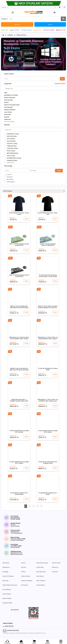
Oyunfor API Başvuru (8, 576)
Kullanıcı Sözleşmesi (27, 581)
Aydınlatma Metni (7, 603)
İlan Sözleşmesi (7, 590)
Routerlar (7, 117)
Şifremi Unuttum (26, 576)
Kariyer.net (55, 572)
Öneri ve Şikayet (41, 581)
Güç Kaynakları (8, 107)
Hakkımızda (6, 563)
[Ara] (63, 19)
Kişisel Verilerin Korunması (10, 585)
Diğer (6, 93)
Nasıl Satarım (40, 576)
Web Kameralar (9, 100)
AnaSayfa (10, 35)
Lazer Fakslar (8, 112)
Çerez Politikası (7, 594)
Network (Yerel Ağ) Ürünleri (12, 105)
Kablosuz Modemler (10, 110)
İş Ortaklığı (5, 572)
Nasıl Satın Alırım (41, 572)
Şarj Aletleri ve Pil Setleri (11, 95)
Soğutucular (8, 119)
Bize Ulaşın (5, 581)
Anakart (6, 102)
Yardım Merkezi (41, 585)
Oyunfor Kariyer (56, 563)
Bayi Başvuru (6, 567)
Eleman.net (55, 567)
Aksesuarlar (8, 115)
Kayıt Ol (23, 563)
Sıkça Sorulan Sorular (42, 563)
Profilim (23, 572)
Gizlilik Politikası (7, 598)
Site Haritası (24, 585)
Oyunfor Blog (40, 567)
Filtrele (59, 171)
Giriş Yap (24, 567)
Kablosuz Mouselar (10, 98)
